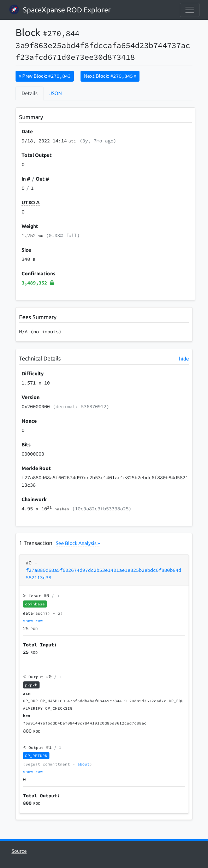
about (84, 764)
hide (184, 359)
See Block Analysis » (78, 543)
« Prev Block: (45, 76)
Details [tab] (29, 93)
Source (19, 851)
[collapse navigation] (190, 10)
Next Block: (110, 76)
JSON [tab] (56, 93)
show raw (33, 621)
